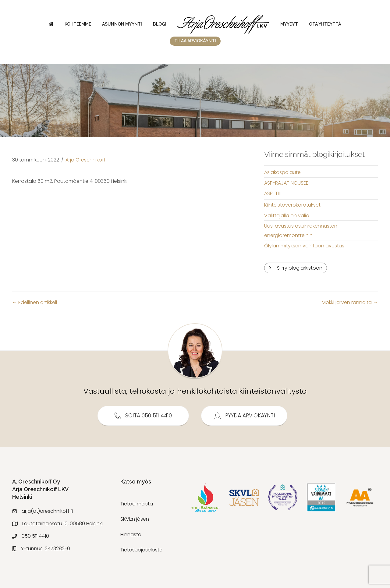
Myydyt (289, 24)
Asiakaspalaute (282, 172)
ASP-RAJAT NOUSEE (286, 183)
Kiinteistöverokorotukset (292, 205)
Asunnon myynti (122, 24)
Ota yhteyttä (325, 24)
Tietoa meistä (137, 504)
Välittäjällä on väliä (287, 216)
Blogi (160, 24)
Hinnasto (131, 535)
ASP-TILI (273, 193)
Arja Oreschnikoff (86, 160)
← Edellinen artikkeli (35, 302)
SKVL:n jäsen (135, 519)
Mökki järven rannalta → (350, 302)
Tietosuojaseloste (141, 550)
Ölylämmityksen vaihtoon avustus (304, 246)
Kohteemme (78, 24)
